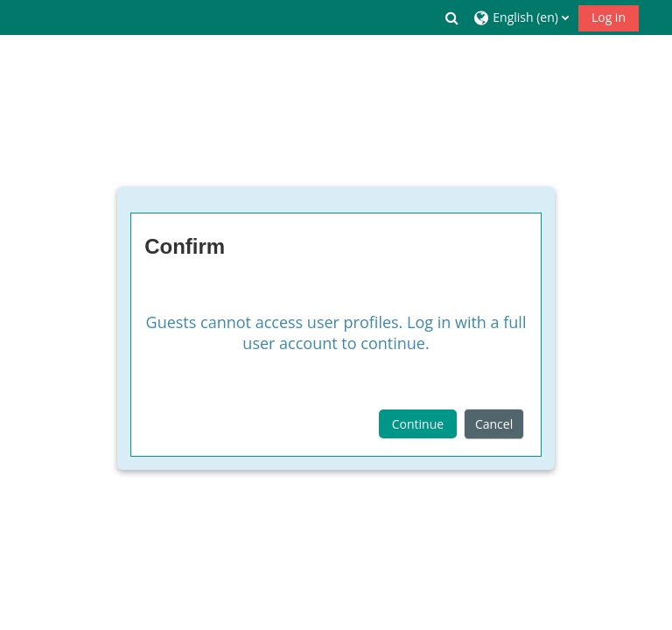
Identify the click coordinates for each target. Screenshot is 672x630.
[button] (452, 17)
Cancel (494, 424)
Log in (609, 17)
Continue (418, 424)
